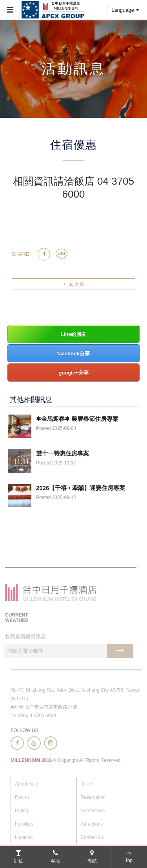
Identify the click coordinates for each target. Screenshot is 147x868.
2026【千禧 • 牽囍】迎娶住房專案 (81, 488)
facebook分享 (73, 353)
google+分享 (73, 373)
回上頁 (74, 284)
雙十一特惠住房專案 (63, 453)
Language (125, 10)
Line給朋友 (74, 334)
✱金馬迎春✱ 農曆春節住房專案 (77, 419)
